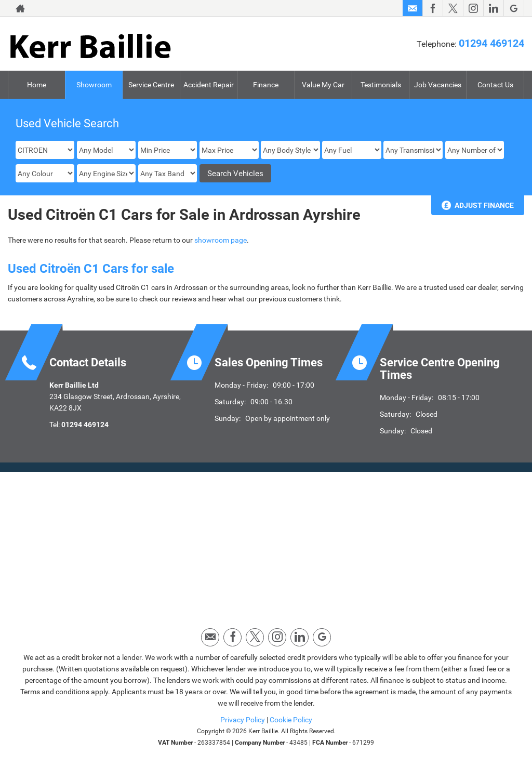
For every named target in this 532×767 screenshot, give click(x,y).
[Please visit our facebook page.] (433, 8)
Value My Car (323, 85)
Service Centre (151, 85)
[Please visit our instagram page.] (473, 8)
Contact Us (495, 85)
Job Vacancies (438, 85)
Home (37, 85)
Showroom (94, 85)
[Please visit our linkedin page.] (493, 8)
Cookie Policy (291, 720)
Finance (266, 85)
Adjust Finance (484, 205)
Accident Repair (209, 85)
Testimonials (381, 85)
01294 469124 (491, 43)
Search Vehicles (235, 174)
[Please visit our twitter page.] (453, 8)
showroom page (221, 240)
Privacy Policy (243, 720)
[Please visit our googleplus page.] (514, 8)
